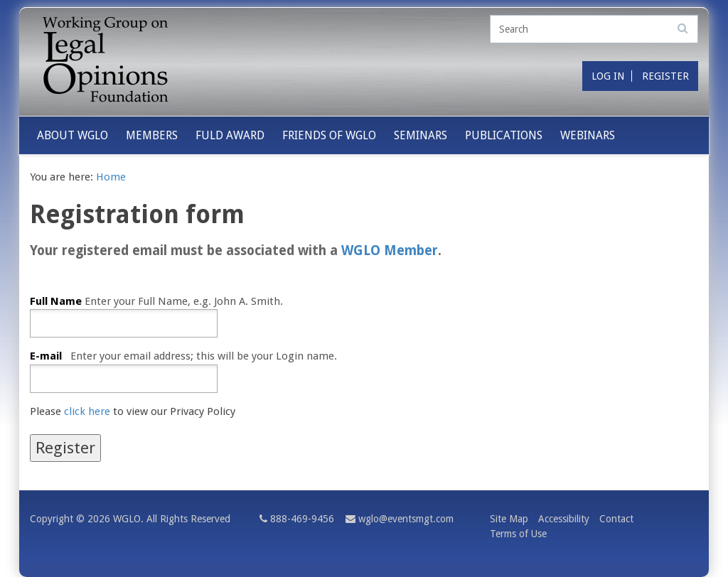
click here (87, 411)
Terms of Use (518, 534)
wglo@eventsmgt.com (406, 519)
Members (152, 135)
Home (111, 177)
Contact (616, 519)
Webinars (588, 135)
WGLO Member (390, 251)
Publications (504, 135)
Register (665, 76)
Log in (608, 76)
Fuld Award (230, 135)
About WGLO (73, 135)
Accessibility (564, 519)
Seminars (421, 135)
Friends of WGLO (329, 135)
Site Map (509, 519)
